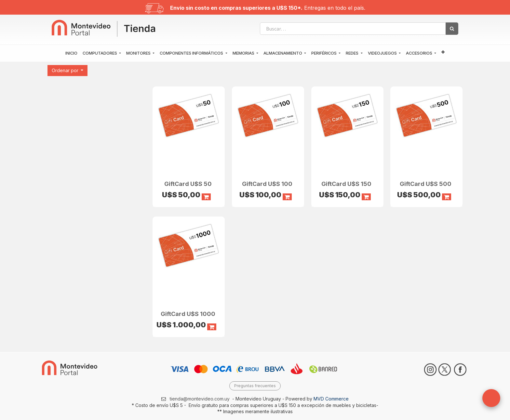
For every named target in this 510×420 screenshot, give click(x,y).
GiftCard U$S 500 (426, 184)
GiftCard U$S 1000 (188, 314)
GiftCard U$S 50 (188, 184)
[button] (443, 52)
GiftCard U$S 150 (346, 184)
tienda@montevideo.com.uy (200, 399)
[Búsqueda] (452, 29)
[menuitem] (71, 53)
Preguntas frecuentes (255, 386)
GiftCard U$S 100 (267, 184)
